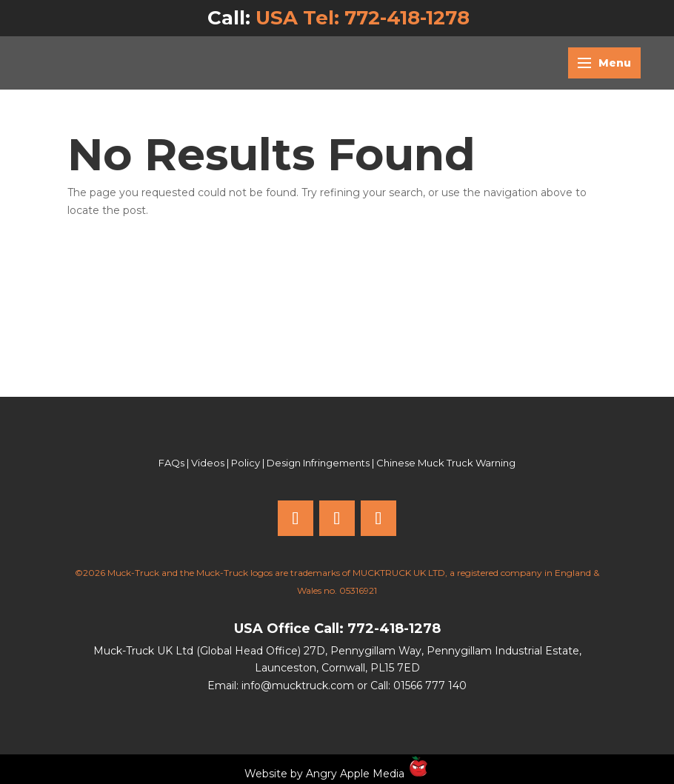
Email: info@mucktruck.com (281, 686)
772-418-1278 (394, 629)
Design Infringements (318, 463)
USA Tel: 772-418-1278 (363, 18)
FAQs (171, 463)
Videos (208, 463)
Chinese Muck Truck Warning (446, 463)
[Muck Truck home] (116, 63)
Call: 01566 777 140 (418, 686)
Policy (246, 463)
